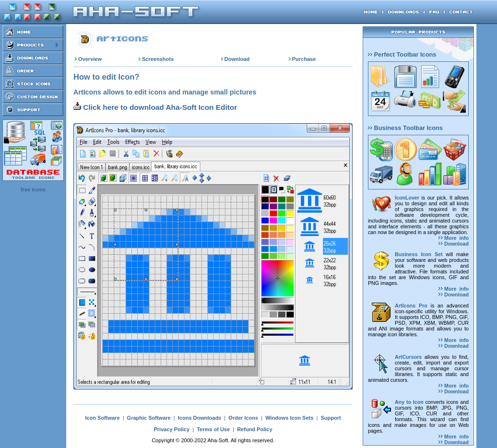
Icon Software (102, 418)
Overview (90, 59)
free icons (33, 189)
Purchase (304, 59)
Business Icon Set (419, 254)
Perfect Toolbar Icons (402, 54)
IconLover (407, 198)
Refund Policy (254, 429)
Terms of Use (213, 429)
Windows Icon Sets (289, 418)
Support (331, 418)
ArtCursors (408, 357)
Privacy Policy (172, 429)
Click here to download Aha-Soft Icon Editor (155, 107)
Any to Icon (409, 402)
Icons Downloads (200, 418)
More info (454, 238)
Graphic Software (149, 418)
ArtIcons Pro (411, 306)
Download (237, 59)
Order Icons (243, 418)
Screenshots (158, 59)
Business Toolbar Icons (405, 128)
